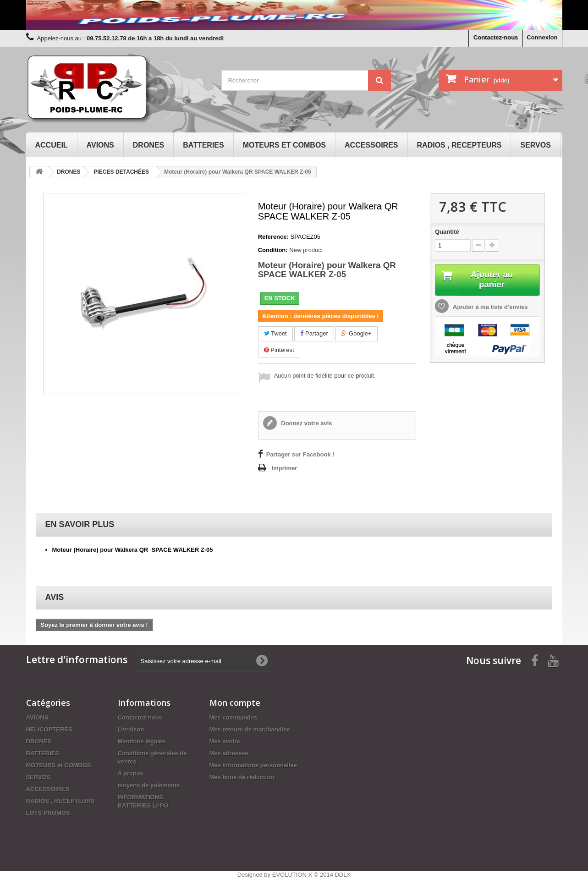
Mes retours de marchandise (250, 729)
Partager (314, 333)
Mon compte (235, 703)
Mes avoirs (225, 741)
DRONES (148, 145)
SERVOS (535, 145)
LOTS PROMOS (48, 813)
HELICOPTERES (49, 729)
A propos (131, 773)
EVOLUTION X (292, 875)
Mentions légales (142, 741)
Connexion (542, 37)
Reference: (273, 237)
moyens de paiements (149, 785)
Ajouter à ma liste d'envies (490, 308)
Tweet (275, 333)
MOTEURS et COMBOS (284, 145)
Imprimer (285, 468)
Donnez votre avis (306, 423)
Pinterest (279, 350)
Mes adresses (229, 753)
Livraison (131, 729)
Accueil (52, 145)
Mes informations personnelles (253, 765)
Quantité (447, 232)
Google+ (356, 333)
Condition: (273, 250)
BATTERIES (203, 145)
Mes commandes (234, 717)
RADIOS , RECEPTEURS (459, 145)
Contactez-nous (496, 37)
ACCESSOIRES (371, 145)
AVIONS (100, 145)
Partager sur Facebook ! (300, 454)
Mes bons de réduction (242, 777)
